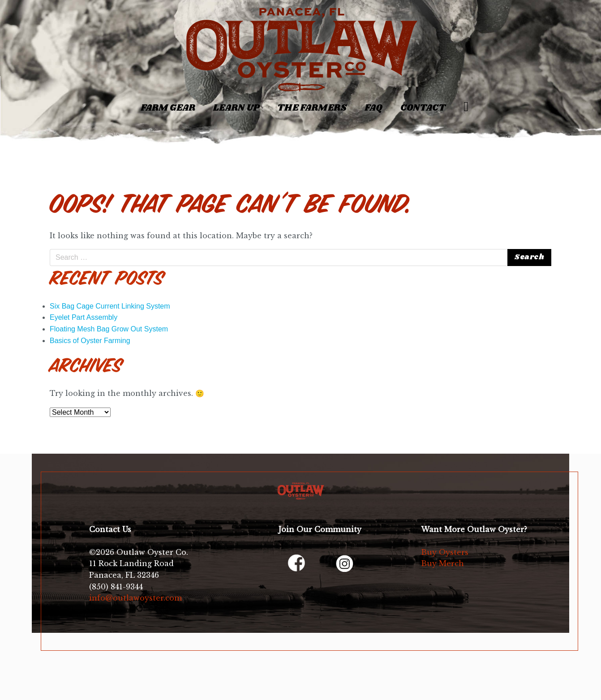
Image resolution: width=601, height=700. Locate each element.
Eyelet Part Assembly (84, 317)
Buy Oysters (445, 552)
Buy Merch (442, 563)
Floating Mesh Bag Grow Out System (109, 329)
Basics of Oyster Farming (90, 341)
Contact (423, 108)
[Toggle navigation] (56, 103)
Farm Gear (168, 108)
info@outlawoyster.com (135, 598)
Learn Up (236, 108)
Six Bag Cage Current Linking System (110, 306)
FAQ (373, 108)
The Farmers (312, 108)
